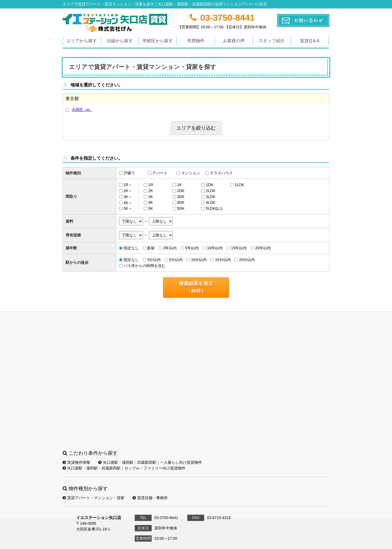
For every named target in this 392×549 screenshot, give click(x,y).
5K (151, 208)
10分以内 (199, 260)
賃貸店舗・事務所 (150, 498)
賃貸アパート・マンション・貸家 (94, 498)
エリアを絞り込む (196, 128)
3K (151, 197)
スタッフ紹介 (272, 41)
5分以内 (176, 260)
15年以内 (239, 248)
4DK (181, 202)
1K (179, 185)
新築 (151, 248)
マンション (191, 173)
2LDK (211, 191)
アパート (160, 173)
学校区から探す (158, 41)
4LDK (211, 202)
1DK (209, 185)
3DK (181, 197)
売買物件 (196, 41)
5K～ (128, 208)
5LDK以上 (214, 208)
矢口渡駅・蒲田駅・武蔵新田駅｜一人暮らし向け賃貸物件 (150, 462)
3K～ (128, 197)
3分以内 (154, 260)
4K (151, 202)
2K (151, 191)
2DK (181, 191)
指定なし (131, 248)
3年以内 (170, 248)
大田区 (82, 110)
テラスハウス (221, 173)
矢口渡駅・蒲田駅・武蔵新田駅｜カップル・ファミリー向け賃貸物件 (124, 468)
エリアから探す (82, 41)
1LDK (239, 185)
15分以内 (223, 260)
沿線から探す (120, 41)
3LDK (211, 197)
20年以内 (263, 248)
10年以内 (215, 248)
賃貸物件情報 (76, 462)
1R (151, 185)
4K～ (128, 202)
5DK (181, 208)
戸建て (129, 173)
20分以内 (247, 260)
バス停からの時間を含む (145, 266)
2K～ (128, 191)
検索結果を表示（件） (196, 287)
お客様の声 (234, 41)
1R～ (128, 185)
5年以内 (192, 248)
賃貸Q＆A (310, 41)
